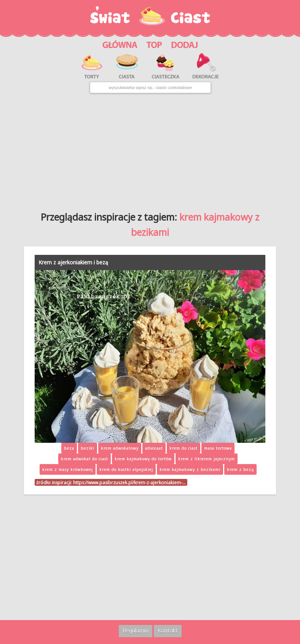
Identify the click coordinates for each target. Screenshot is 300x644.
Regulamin (136, 630)
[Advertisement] (150, 149)
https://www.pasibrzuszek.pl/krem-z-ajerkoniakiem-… (129, 482)
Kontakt (168, 630)
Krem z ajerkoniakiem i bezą (73, 262)
